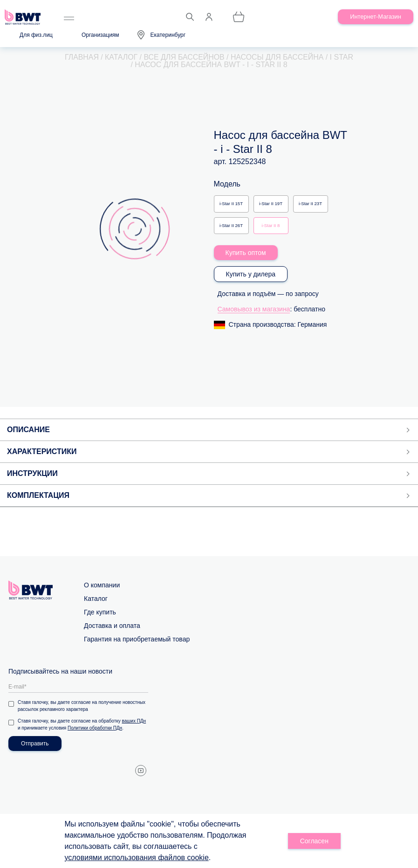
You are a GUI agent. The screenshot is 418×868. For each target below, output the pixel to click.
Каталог (96, 599)
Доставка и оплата (112, 626)
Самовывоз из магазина (254, 309)
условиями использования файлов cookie (137, 858)
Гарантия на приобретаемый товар (137, 639)
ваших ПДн (134, 721)
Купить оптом (246, 253)
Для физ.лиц (36, 35)
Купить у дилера (251, 274)
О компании (102, 585)
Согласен (314, 841)
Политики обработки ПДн (95, 728)
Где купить (100, 612)
